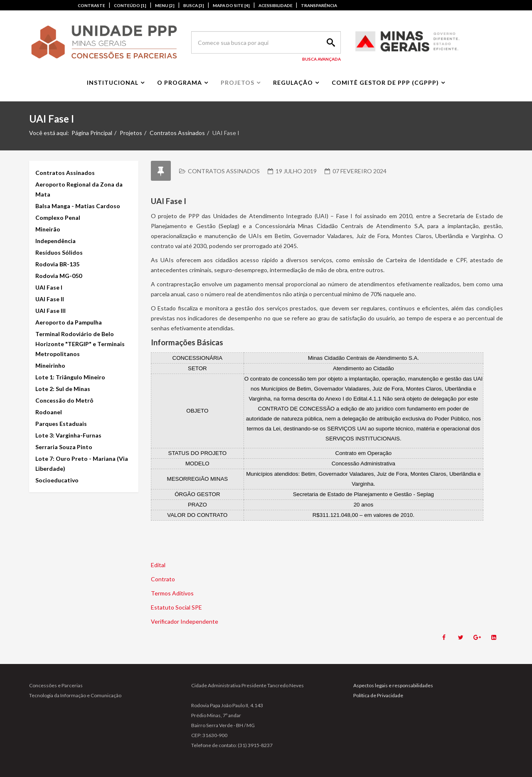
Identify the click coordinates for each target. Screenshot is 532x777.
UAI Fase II (50, 299)
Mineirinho (50, 365)
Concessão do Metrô (64, 400)
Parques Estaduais (61, 424)
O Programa (180, 82)
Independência (55, 241)
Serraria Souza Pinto (64, 447)
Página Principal (92, 133)
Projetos (238, 82)
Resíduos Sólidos (59, 252)
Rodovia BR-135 (57, 264)
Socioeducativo (57, 480)
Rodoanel (49, 412)
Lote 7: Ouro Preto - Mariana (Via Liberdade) (82, 463)
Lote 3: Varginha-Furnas (68, 435)
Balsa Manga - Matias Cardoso (78, 206)
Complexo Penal (58, 218)
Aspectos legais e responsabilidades (393, 685)
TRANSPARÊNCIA (319, 5)
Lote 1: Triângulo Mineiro (70, 377)
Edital (158, 565)
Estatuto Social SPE (176, 607)
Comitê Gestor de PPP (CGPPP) (385, 82)
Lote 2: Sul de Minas (63, 389)
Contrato (163, 579)
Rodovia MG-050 (59, 276)
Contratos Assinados (177, 133)
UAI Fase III (50, 311)
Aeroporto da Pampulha (69, 322)
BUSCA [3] (194, 5)
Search (330, 42)
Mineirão (48, 229)
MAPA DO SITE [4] (231, 5)
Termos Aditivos (172, 593)
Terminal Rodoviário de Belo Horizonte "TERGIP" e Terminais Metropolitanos (80, 344)
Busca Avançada (321, 59)
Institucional (113, 82)
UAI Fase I (49, 287)
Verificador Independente (185, 621)
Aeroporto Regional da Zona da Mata (79, 189)
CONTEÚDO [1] (130, 5)
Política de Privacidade (378, 695)
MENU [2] (165, 5)
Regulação (293, 82)
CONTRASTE (91, 5)
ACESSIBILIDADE (276, 5)
